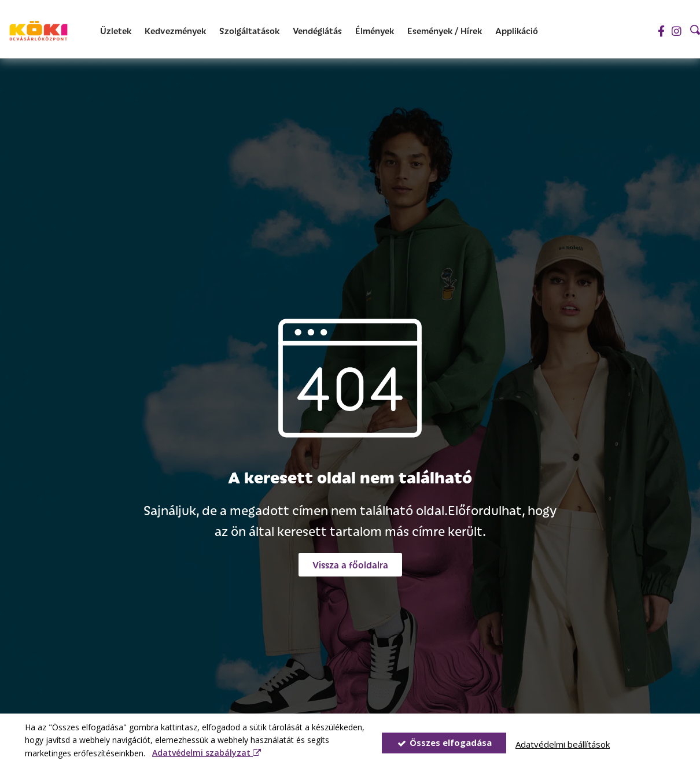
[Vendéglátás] (317, 31)
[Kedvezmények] (175, 31)
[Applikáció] (517, 31)
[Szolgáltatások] (249, 31)
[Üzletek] (116, 31)
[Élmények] (375, 31)
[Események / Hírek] (445, 31)
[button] (350, 565)
